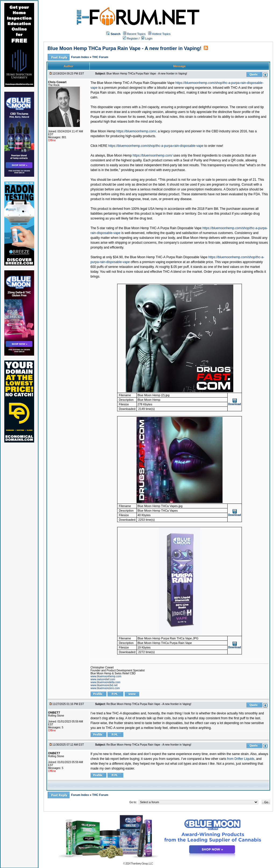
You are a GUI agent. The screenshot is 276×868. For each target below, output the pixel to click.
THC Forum (100, 57)
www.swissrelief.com (103, 679)
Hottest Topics (161, 34)
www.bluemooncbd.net (104, 685)
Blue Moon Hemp (103, 131)
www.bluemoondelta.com (105, 682)
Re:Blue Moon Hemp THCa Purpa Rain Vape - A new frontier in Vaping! (149, 704)
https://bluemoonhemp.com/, (137, 131)
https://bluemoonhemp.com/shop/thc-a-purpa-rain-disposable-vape (156, 146)
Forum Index (80, 57)
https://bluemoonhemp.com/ (153, 155)
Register (130, 38)
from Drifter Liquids (241, 759)
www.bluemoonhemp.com (106, 676)
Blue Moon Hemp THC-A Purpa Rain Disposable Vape (136, 83)
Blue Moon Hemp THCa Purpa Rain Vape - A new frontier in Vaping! (125, 48)
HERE (103, 146)
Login (147, 38)
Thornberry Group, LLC (142, 864)
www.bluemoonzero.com (105, 688)
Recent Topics (136, 34)
